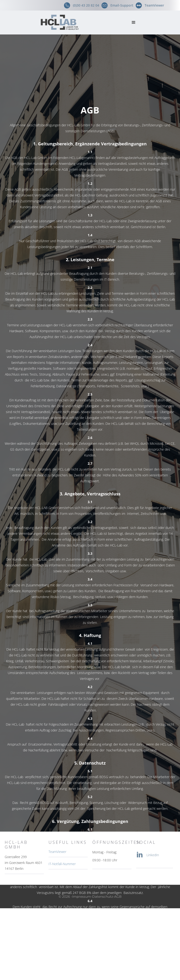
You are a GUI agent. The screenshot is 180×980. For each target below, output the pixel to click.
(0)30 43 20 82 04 (86, 5)
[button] (134, 23)
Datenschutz (103, 897)
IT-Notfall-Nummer (62, 864)
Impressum (82, 897)
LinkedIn (153, 855)
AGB (118, 897)
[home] (64, 23)
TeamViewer (154, 5)
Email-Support (122, 5)
